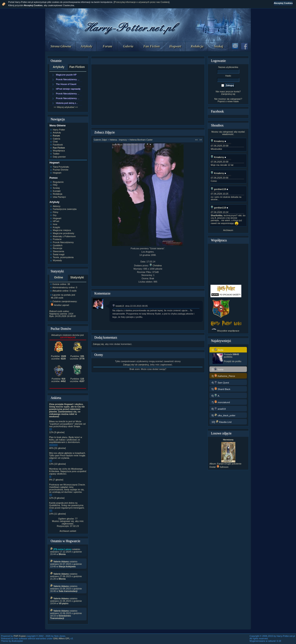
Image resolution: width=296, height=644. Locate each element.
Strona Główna (61, 46)
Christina (156, 265)
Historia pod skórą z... (67, 103)
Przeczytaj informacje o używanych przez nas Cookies (142, 2)
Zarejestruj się (228, 94)
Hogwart (175, 46)
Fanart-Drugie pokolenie (229, 464)
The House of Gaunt (66, 84)
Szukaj (219, 46)
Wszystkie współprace (228, 331)
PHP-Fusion (20, 636)
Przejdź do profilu (233, 361)
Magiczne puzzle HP (66, 75)
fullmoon (223, 467)
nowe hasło (233, 101)
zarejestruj (143, 365)
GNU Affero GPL (62, 638)
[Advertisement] (148, 95)
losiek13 (118, 306)
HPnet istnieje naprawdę (68, 89)
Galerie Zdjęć (100, 140)
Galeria (128, 46)
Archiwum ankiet (68, 531)
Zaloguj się (98, 344)
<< (196, 140)
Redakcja (197, 46)
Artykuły (86, 46)
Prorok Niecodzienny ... (68, 79)
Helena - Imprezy (118, 140)
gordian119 (218, 189)
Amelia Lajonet (60, 305)
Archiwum (228, 230)
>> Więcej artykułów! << (66, 107)
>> (201, 140)
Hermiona (228, 440)
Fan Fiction (151, 46)
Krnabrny (217, 141)
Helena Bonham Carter (141, 140)
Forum (108, 46)
